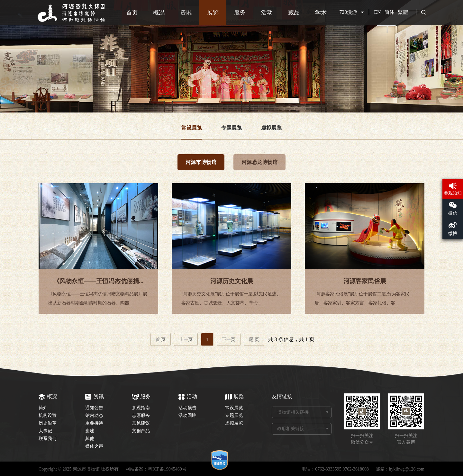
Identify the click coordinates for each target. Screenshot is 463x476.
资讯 (186, 13)
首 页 (161, 340)
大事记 (45, 431)
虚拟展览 (271, 128)
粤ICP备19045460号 (167, 469)
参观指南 (141, 408)
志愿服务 (141, 415)
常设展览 (192, 128)
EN (377, 12)
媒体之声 (94, 446)
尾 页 (254, 340)
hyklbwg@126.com (407, 469)
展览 (213, 13)
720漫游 (348, 12)
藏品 (294, 13)
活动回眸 (187, 415)
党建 (90, 431)
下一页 (229, 340)
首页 (132, 13)
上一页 (186, 340)
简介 (43, 408)
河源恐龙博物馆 (259, 162)
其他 (90, 439)
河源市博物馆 (201, 162)
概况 (159, 13)
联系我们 (48, 439)
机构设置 (48, 415)
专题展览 (232, 128)
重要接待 (94, 423)
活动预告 (187, 408)
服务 (240, 13)
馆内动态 (94, 415)
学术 (321, 13)
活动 (267, 13)
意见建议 (141, 423)
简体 (389, 12)
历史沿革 (48, 423)
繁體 (403, 12)
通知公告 (94, 408)
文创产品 (141, 431)
